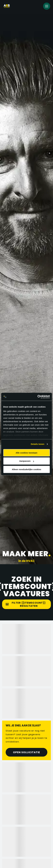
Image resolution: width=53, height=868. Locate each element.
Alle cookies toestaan (26, 453)
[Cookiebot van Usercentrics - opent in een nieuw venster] (38, 397)
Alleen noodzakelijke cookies (27, 469)
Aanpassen (27, 461)
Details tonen (38, 444)
